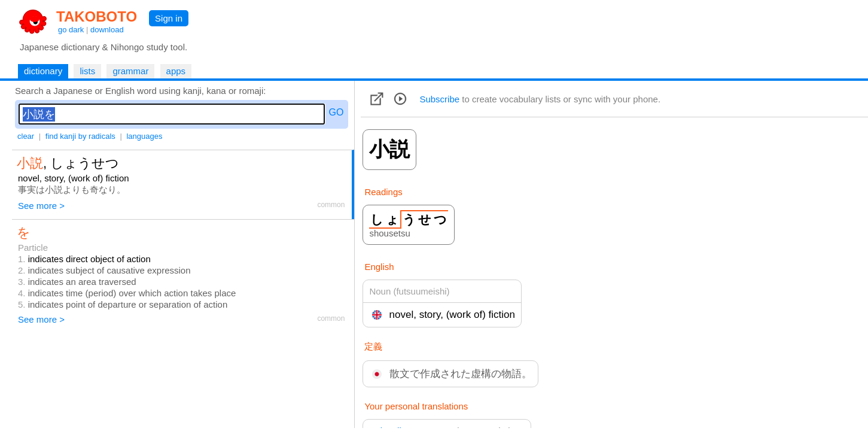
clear (26, 136)
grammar (130, 71)
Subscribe (439, 99)
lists (87, 71)
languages (144, 136)
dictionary (43, 71)
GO (336, 112)
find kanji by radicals (80, 136)
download (107, 30)
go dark (71, 30)
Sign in (169, 18)
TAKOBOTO (97, 16)
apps (176, 71)
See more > (41, 206)
